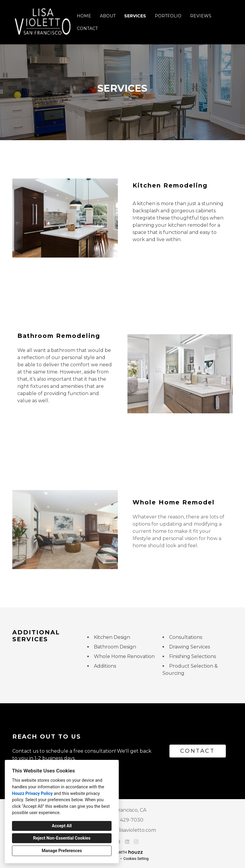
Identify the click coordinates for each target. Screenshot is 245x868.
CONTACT (197, 751)
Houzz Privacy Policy (32, 794)
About (108, 16)
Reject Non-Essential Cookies (62, 838)
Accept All (62, 826)
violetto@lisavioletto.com (126, 830)
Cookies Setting (136, 859)
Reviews (201, 16)
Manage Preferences (62, 851)
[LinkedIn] (127, 841)
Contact (87, 28)
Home (84, 16)
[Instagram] (136, 841)
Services (135, 16)
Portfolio (168, 16)
